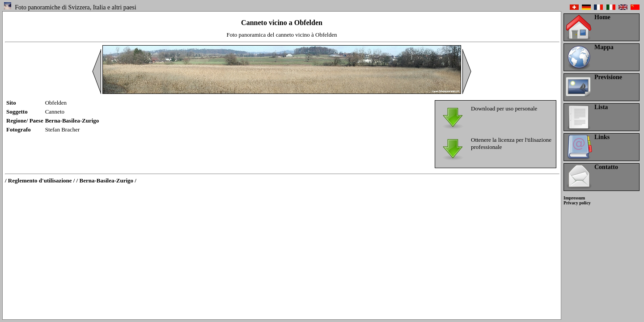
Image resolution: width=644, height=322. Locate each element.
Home (602, 17)
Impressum (574, 198)
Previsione (608, 77)
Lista (601, 107)
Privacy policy (577, 203)
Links (602, 137)
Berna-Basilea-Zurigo (72, 121)
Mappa (604, 47)
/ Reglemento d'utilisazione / (40, 180)
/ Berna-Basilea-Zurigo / (106, 180)
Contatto (606, 167)
